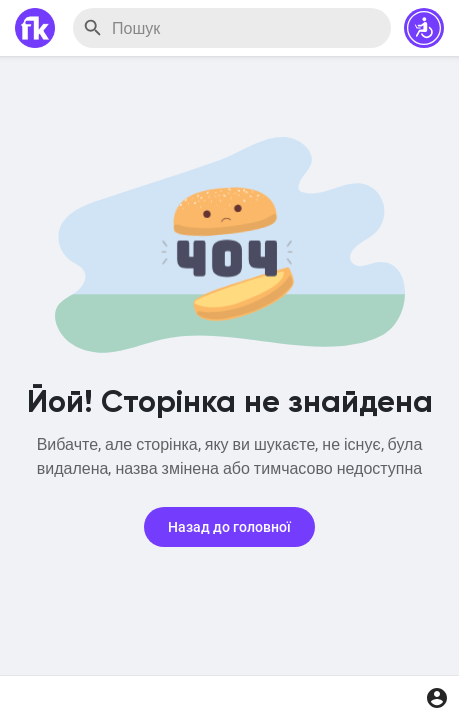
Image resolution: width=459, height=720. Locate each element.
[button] (424, 28)
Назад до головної (229, 527)
